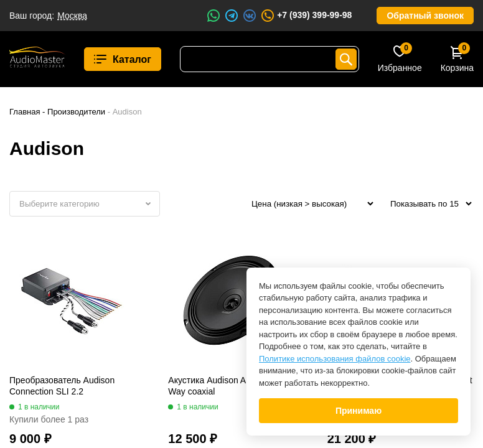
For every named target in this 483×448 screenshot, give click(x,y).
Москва (72, 16)
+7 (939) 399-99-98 (306, 16)
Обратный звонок (425, 16)
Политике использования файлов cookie (335, 359)
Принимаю (359, 411)
